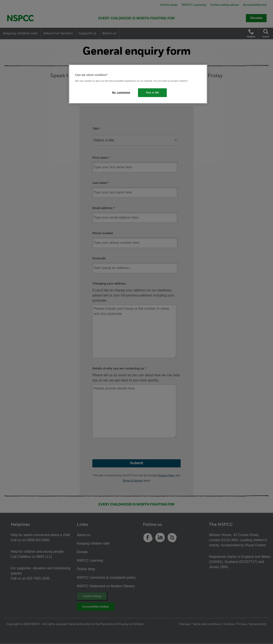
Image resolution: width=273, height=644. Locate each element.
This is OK (152, 93)
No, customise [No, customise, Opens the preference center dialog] (121, 92)
